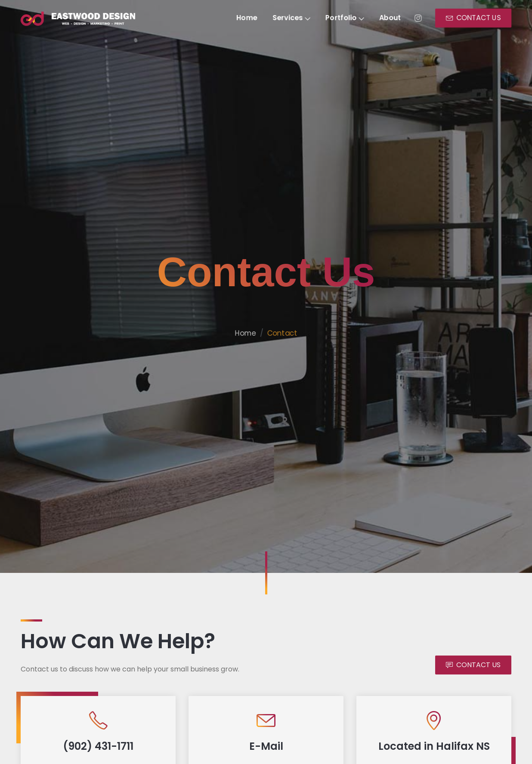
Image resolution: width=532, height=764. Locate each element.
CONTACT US (479, 18)
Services (292, 18)
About (393, 18)
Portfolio (347, 18)
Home (246, 18)
